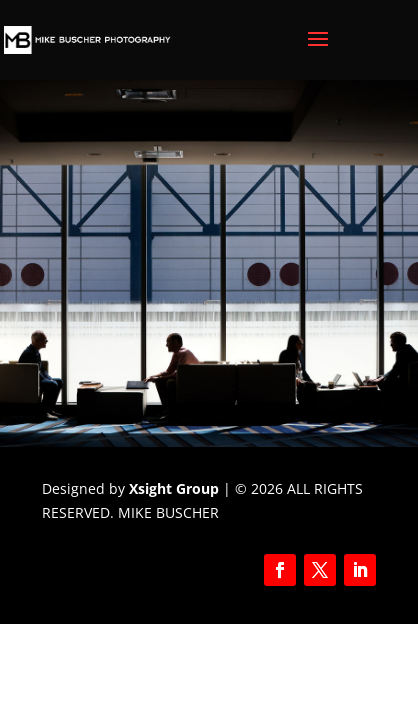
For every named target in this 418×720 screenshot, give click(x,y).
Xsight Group (174, 488)
